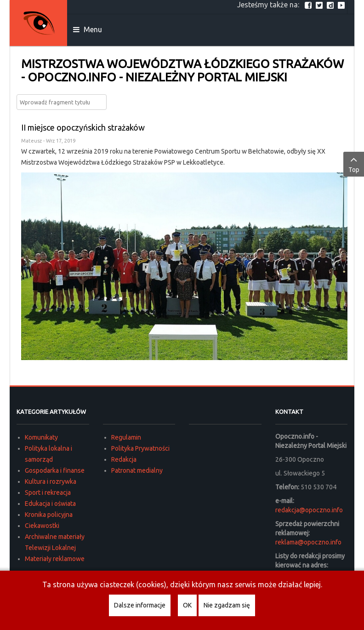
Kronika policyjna (49, 515)
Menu (88, 29)
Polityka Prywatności (140, 448)
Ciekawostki (42, 526)
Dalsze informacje (140, 605)
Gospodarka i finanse (55, 470)
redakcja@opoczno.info (309, 510)
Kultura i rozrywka (51, 481)
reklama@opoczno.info (308, 542)
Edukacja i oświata (50, 504)
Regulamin (126, 437)
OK (187, 605)
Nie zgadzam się (227, 605)
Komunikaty (41, 437)
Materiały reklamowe (55, 559)
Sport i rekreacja (48, 493)
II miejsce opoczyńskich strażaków (83, 127)
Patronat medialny (137, 470)
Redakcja (124, 459)
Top (354, 164)
